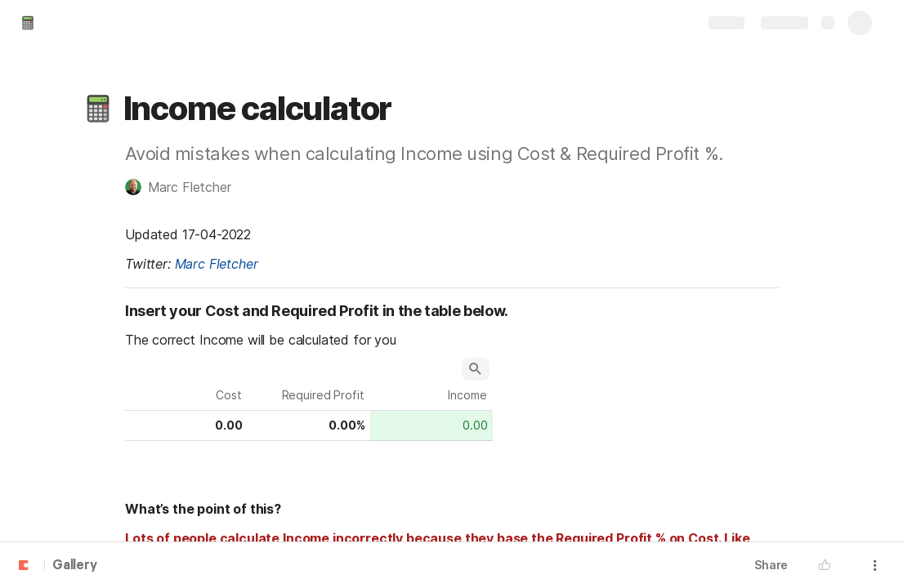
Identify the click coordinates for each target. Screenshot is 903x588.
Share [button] (771, 565)
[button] (98, 109)
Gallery (75, 566)
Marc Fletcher (216, 264)
